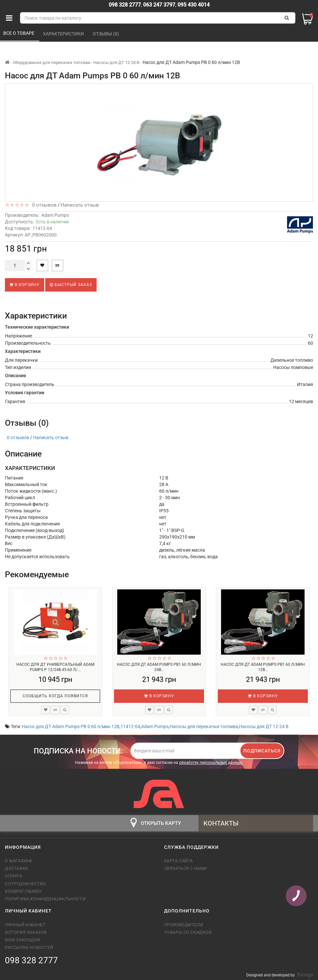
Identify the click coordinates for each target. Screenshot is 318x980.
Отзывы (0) (106, 34)
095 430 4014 (193, 5)
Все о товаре (19, 33)
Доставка (17, 868)
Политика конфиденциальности (45, 899)
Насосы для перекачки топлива (204, 726)
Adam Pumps (55, 215)
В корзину (25, 285)
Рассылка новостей (29, 947)
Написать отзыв (80, 205)
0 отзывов (43, 205)
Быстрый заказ (71, 285)
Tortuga (305, 975)
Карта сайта (179, 861)
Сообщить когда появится (55, 696)
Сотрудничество (25, 884)
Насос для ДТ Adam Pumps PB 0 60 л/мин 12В (71, 726)
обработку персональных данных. (211, 763)
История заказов (26, 932)
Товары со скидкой (188, 932)
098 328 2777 (125, 5)
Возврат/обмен (23, 891)
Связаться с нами (186, 868)
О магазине (19, 861)
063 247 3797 (159, 5)
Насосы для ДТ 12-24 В (264, 726)
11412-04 (130, 726)
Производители (184, 925)
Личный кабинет (25, 925)
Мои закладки (22, 940)
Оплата (14, 876)
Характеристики (64, 34)
